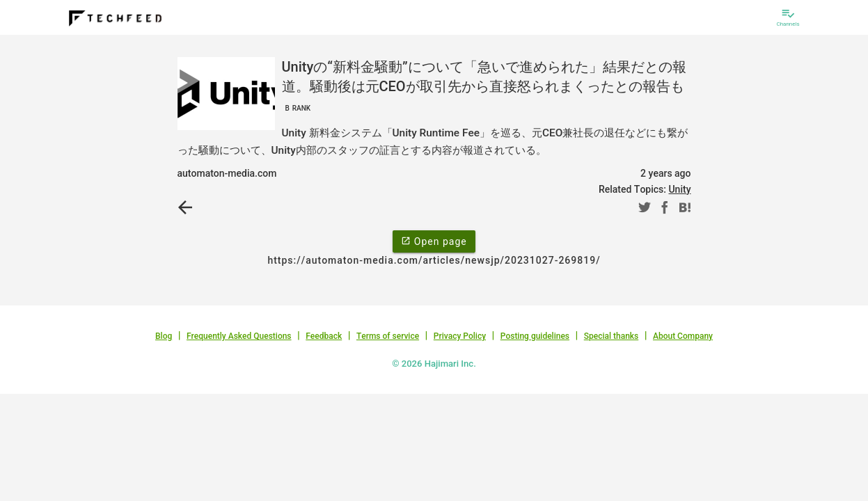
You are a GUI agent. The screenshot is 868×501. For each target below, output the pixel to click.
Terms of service (388, 336)
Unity (679, 189)
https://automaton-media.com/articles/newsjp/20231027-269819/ (434, 260)
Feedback (324, 336)
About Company (683, 336)
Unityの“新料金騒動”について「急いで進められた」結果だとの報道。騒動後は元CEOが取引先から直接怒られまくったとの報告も (484, 86)
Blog (164, 336)
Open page (434, 241)
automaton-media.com (227, 173)
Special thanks (611, 336)
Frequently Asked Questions (239, 336)
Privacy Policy (460, 336)
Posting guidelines (535, 336)
